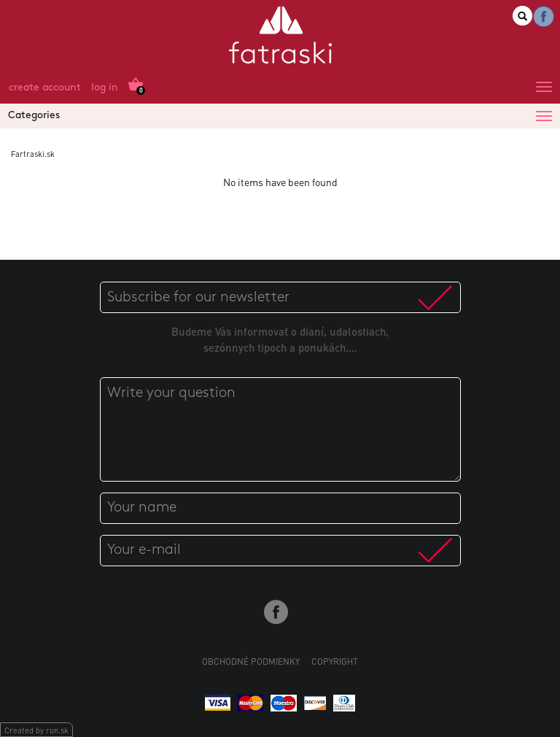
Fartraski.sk (33, 154)
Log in (105, 88)
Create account (45, 88)
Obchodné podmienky (251, 661)
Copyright (335, 661)
